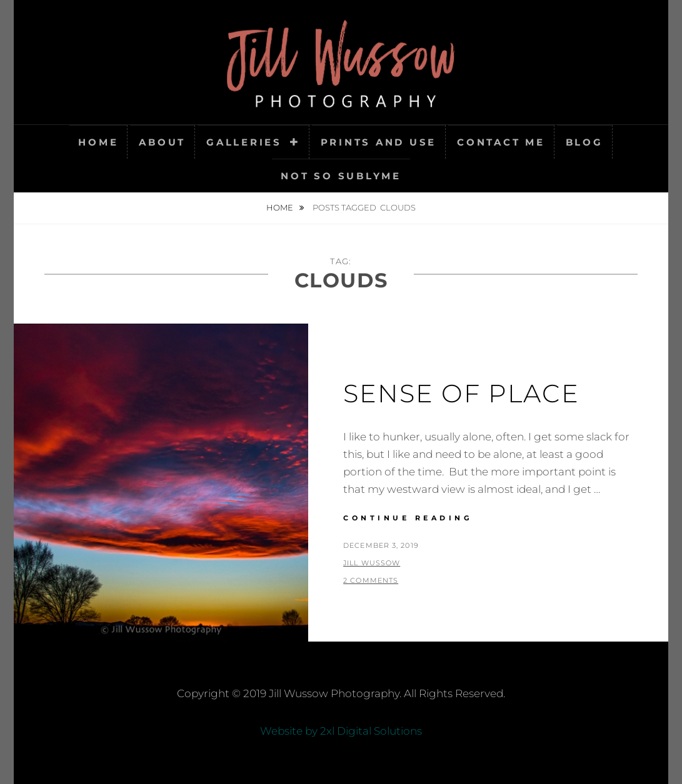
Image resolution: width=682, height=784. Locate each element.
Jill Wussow (372, 563)
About (162, 142)
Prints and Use (379, 142)
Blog (584, 142)
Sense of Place (461, 393)
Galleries (244, 142)
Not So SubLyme (341, 176)
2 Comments (371, 580)
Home (98, 142)
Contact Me (501, 142)
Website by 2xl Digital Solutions (341, 731)
